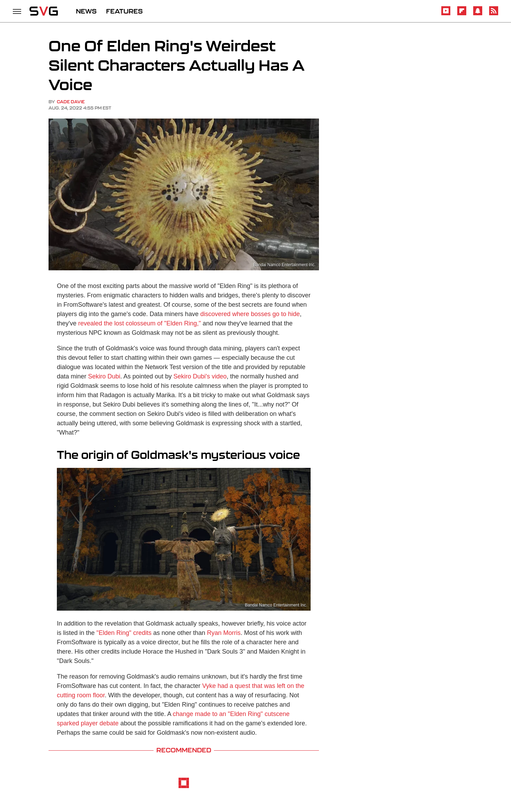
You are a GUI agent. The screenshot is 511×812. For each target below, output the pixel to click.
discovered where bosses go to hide (250, 314)
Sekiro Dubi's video (200, 376)
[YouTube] (446, 14)
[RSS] (494, 14)
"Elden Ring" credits (124, 633)
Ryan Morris (224, 633)
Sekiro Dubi (104, 376)
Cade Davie (71, 102)
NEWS (86, 11)
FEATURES (124, 11)
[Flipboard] (462, 14)
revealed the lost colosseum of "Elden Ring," (139, 323)
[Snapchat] (478, 14)
